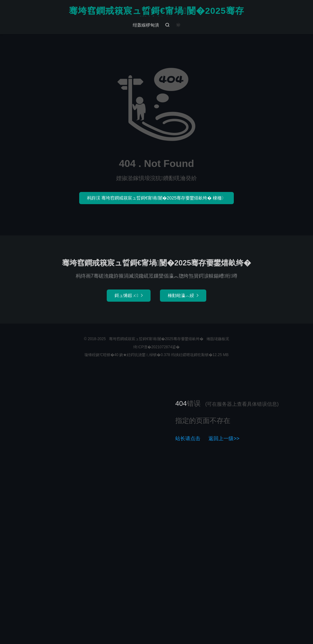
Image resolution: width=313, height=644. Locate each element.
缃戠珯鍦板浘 (218, 339)
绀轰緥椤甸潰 (146, 25)
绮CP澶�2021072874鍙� (156, 347)
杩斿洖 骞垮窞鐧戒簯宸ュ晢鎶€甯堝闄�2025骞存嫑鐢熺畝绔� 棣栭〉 (156, 198)
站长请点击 (188, 438)
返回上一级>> (224, 438)
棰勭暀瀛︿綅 (183, 295)
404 (181, 403)
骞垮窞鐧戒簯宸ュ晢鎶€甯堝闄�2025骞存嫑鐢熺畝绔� (156, 11)
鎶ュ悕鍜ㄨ (128, 295)
